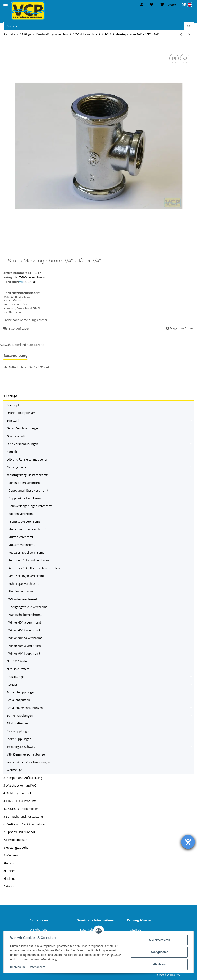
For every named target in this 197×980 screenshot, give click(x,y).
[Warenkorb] (168, 5)
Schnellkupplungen (20, 716)
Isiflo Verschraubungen (22, 444)
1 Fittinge (10, 396)
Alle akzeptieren (159, 940)
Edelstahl (13, 421)
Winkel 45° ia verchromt (25, 622)
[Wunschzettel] (152, 5)
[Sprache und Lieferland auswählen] (187, 5)
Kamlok (12, 452)
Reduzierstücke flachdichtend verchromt (36, 568)
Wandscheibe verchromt (25, 615)
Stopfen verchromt (21, 591)
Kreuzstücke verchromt (24, 521)
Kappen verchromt (21, 514)
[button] (142, 5)
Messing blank (16, 467)
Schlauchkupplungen (21, 692)
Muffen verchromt (21, 537)
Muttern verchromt (21, 545)
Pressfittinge (15, 677)
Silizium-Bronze (17, 723)
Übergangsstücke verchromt (28, 607)
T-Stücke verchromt (32, 277)
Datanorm (10, 886)
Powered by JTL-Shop (168, 975)
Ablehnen (159, 964)
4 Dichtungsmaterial (17, 793)
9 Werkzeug (11, 855)
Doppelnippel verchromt (25, 498)
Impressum (18, 967)
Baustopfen (15, 405)
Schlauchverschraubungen (25, 708)
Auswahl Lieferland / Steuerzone (22, 345)
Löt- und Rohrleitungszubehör (27, 459)
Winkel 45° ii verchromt (24, 630)
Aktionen (9, 871)
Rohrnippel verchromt (23, 584)
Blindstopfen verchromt (25, 483)
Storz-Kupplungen (19, 739)
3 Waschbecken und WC (20, 785)
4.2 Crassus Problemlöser (21, 809)
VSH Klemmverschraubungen (27, 754)
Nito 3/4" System (18, 669)
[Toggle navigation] (5, 3)
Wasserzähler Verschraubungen (28, 762)
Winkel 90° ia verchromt (25, 646)
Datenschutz (37, 967)
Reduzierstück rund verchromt (29, 560)
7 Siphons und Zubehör (19, 832)
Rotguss (12, 684)
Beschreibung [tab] (15, 356)
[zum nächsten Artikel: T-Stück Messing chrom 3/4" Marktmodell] (189, 34)
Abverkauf (10, 863)
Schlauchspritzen (18, 700)
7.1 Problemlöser (15, 840)
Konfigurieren (159, 952)
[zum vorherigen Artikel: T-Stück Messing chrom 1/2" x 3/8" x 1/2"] (181, 34)
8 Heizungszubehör (17, 848)
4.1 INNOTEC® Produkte (20, 801)
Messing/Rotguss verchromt (27, 475)
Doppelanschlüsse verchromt (28, 490)
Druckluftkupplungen (21, 413)
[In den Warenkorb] (7, 48)
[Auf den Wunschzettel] (185, 58)
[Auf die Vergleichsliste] (174, 58)
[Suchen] (94, 26)
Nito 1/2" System (18, 661)
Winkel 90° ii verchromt (24, 653)
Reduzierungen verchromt (26, 576)
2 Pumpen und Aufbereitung (23, 778)
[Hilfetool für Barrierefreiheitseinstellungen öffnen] (188, 842)
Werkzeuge (14, 770)
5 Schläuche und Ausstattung (23, 816)
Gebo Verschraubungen (23, 428)
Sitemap (136, 930)
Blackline (9, 879)
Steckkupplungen (18, 731)
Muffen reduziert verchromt (27, 529)
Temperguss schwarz (21, 747)
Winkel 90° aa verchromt (25, 638)
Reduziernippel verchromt (26, 553)
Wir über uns (39, 930)
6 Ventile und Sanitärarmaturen (25, 824)
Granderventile (17, 436)
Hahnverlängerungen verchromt (30, 506)
